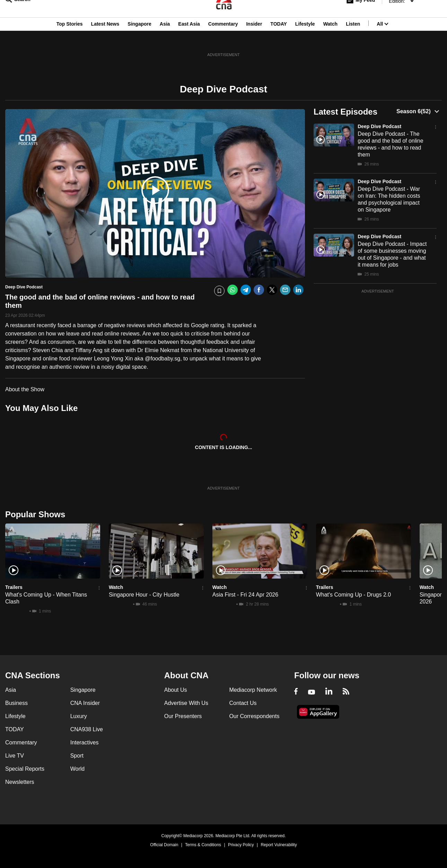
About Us (176, 690)
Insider (254, 39)
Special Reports (25, 769)
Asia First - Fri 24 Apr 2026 (245, 595)
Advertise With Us (186, 703)
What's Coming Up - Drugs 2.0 (353, 595)
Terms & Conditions (203, 845)
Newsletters (20, 782)
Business (16, 703)
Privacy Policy (241, 845)
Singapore (139, 39)
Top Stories (70, 39)
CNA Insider (85, 703)
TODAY (278, 39)
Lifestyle (305, 39)
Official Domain (164, 845)
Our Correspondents (254, 716)
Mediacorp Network (253, 690)
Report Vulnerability (279, 845)
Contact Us (243, 703)
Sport (77, 756)
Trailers (14, 587)
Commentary (223, 39)
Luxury (79, 716)
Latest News (105, 39)
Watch (330, 39)
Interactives (85, 742)
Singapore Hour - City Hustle (144, 595)
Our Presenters (183, 716)
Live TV (15, 756)
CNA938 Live (87, 729)
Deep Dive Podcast (379, 126)
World (78, 769)
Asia (165, 39)
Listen (353, 39)
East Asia (189, 39)
